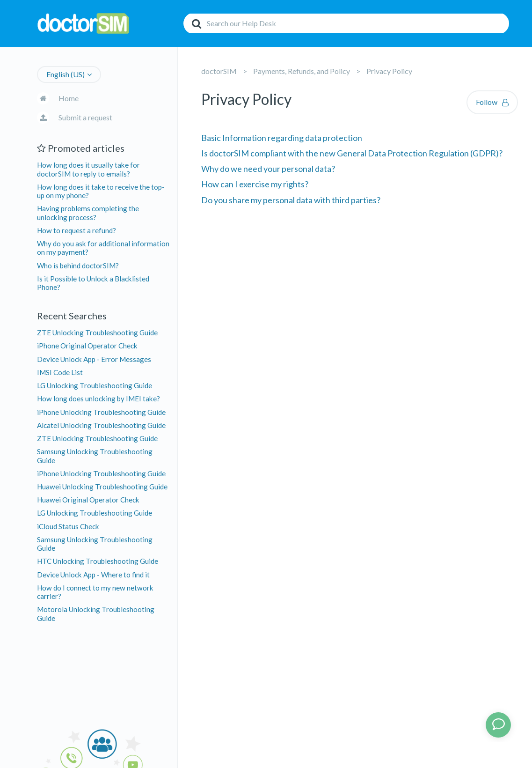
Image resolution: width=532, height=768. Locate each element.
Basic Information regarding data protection (282, 138)
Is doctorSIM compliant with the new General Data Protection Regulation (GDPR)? (352, 153)
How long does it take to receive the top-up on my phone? (101, 191)
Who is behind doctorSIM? (78, 266)
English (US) (66, 74)
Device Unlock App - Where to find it (93, 575)
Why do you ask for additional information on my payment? (103, 248)
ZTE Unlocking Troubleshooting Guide (97, 332)
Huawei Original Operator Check (88, 500)
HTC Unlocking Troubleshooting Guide (98, 561)
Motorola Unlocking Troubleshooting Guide (96, 613)
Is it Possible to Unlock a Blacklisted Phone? (93, 283)
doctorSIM (219, 71)
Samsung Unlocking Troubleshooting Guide (95, 456)
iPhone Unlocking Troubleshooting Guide (101, 412)
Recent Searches (72, 316)
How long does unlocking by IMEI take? (98, 399)
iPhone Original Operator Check (87, 346)
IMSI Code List (60, 372)
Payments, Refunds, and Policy (302, 71)
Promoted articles (81, 148)
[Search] (346, 23)
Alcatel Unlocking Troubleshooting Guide (101, 425)
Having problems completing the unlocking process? (88, 213)
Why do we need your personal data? (268, 169)
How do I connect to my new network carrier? (95, 592)
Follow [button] (487, 102)
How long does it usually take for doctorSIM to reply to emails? (88, 169)
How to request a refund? (77, 230)
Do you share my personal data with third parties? (291, 200)
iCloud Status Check (68, 526)
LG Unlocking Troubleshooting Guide (95, 385)
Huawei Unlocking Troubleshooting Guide (102, 487)
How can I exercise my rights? (255, 184)
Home (69, 98)
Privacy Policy (389, 71)
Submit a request (85, 117)
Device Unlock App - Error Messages (94, 359)
